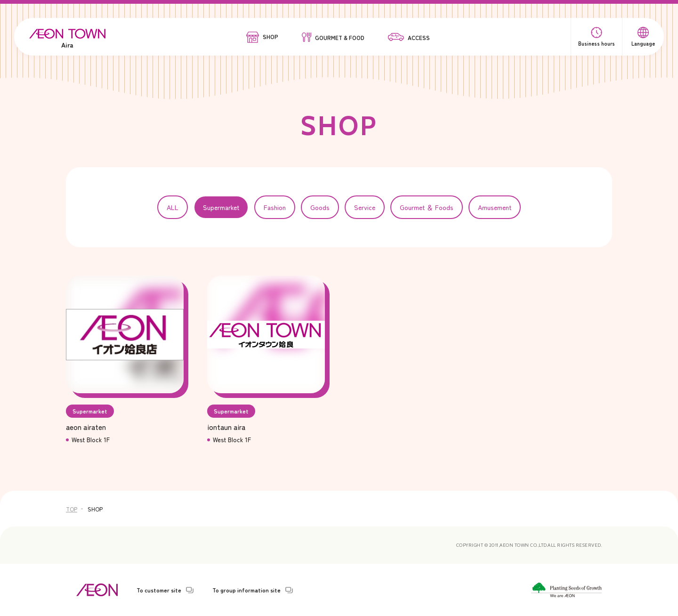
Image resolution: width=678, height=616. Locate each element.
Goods (320, 207)
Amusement (495, 207)
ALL (173, 207)
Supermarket (221, 207)
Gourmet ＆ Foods (427, 207)
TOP (72, 509)
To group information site (246, 590)
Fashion (275, 207)
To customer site (159, 590)
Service (365, 207)
